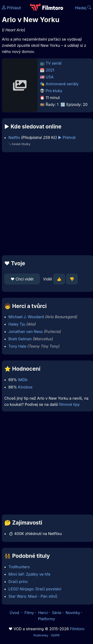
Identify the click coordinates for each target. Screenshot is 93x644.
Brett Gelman (20, 339)
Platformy (46, 619)
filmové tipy (69, 404)
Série (57, 613)
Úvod (15, 613)
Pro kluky (54, 91)
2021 (50, 70)
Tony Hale (17, 346)
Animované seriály (62, 84)
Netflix (14, 137)
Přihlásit (12, 8)
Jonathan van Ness (26, 331)
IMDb (23, 380)
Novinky (73, 613)
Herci (43, 613)
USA (50, 77)
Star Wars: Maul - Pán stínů (33, 596)
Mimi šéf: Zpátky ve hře (30, 574)
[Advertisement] (45, 204)
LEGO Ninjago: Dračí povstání (35, 589)
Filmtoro (77, 629)
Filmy (29, 613)
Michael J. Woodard (26, 317)
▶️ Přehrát (67, 137)
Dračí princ (18, 582)
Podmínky (41, 635)
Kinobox (25, 387)
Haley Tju (17, 324)
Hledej (83, 8)
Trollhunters (19, 567)
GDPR (55, 635)
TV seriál (54, 63)
